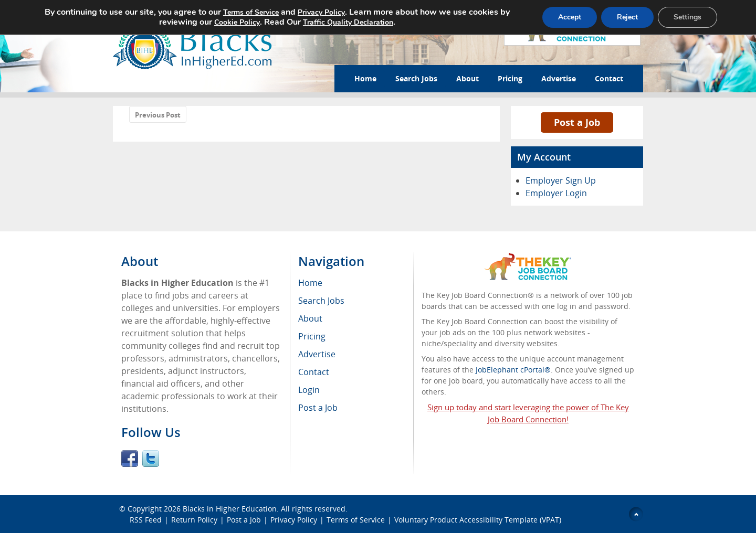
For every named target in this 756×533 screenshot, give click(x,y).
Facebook (130, 459)
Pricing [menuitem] (312, 336)
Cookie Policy (237, 22)
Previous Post (158, 115)
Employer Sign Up (561, 180)
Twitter (151, 459)
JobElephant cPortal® (513, 370)
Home (365, 78)
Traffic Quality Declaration (348, 22)
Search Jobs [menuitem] (321, 301)
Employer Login (556, 193)
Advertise (559, 78)
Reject (627, 17)
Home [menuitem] (310, 283)
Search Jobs (416, 78)
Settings (687, 17)
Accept (570, 17)
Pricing (510, 78)
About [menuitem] (310, 318)
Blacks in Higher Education (230, 509)
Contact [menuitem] (314, 372)
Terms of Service (356, 520)
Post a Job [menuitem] (318, 408)
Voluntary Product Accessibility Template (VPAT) (478, 520)
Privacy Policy (294, 520)
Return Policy (194, 520)
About (468, 78)
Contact (609, 78)
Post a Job (577, 122)
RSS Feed (146, 520)
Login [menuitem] (309, 390)
